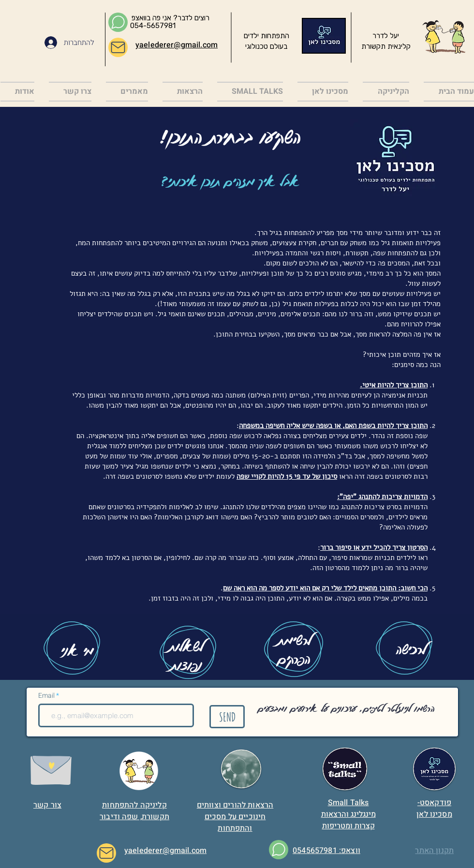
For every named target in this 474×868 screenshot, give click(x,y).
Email (47, 696)
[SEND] (227, 717)
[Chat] (118, 22)
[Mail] (118, 47)
